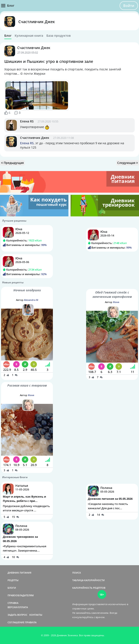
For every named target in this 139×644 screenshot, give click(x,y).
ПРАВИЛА (31, 622)
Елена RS (27, 121)
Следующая (128, 163)
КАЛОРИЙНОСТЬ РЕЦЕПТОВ (89, 588)
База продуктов (58, 36)
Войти (129, 6)
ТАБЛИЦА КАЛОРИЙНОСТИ (88, 580)
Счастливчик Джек (37, 22)
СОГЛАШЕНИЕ (16, 622)
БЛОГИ (12, 588)
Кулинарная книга (29, 36)
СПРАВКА (13, 603)
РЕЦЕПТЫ (13, 580)
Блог (8, 36)
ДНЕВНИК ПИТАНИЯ (19, 573)
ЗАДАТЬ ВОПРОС (17, 615)
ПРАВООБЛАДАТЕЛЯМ (21, 595)
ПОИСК (77, 573)
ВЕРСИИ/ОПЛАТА (18, 607)
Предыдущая (12, 163)
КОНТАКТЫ (36, 615)
